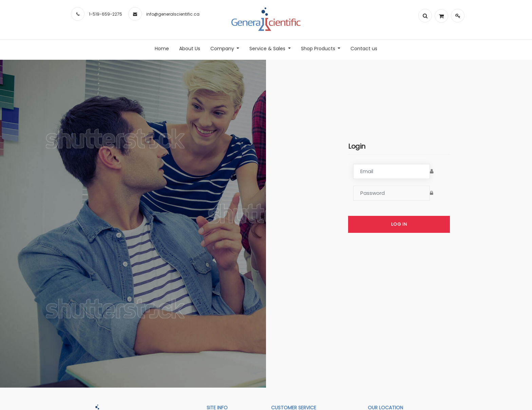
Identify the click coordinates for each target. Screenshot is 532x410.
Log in (399, 224)
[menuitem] (162, 49)
